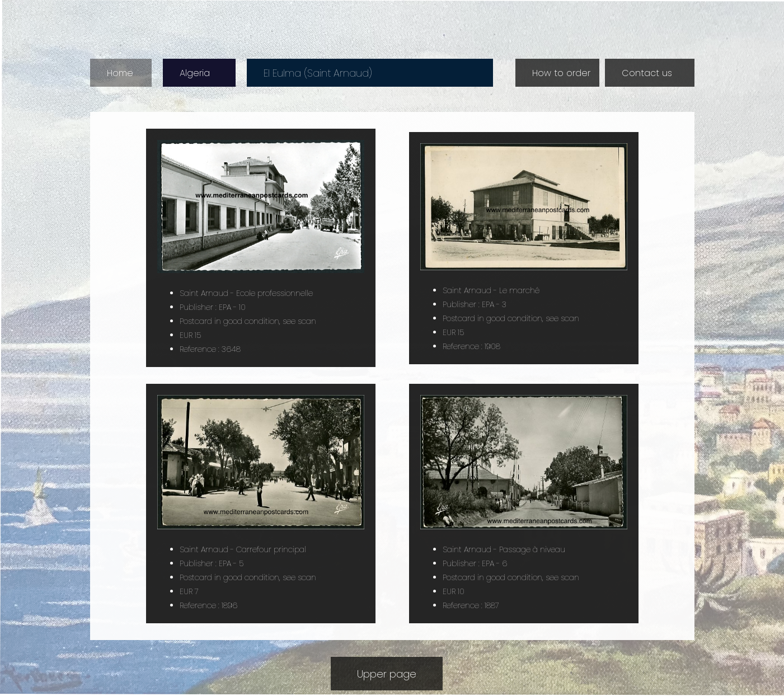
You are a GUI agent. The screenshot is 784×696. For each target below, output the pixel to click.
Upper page (387, 674)
